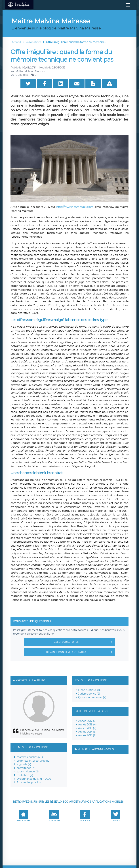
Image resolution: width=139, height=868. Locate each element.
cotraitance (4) (26, 768)
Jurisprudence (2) (89, 694)
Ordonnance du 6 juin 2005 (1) (36, 779)
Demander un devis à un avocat (80, 652)
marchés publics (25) (30, 757)
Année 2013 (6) (87, 735)
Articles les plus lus (29, 782)
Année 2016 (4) (87, 725)
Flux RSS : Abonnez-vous (96, 749)
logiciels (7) (24, 764)
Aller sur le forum (85, 642)
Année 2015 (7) (87, 728)
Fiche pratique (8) (89, 690)
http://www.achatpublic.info (75, 207)
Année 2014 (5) (87, 732)
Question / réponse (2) (92, 697)
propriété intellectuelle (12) (33, 761)
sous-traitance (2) (28, 772)
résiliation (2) (25, 775)
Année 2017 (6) (87, 721)
